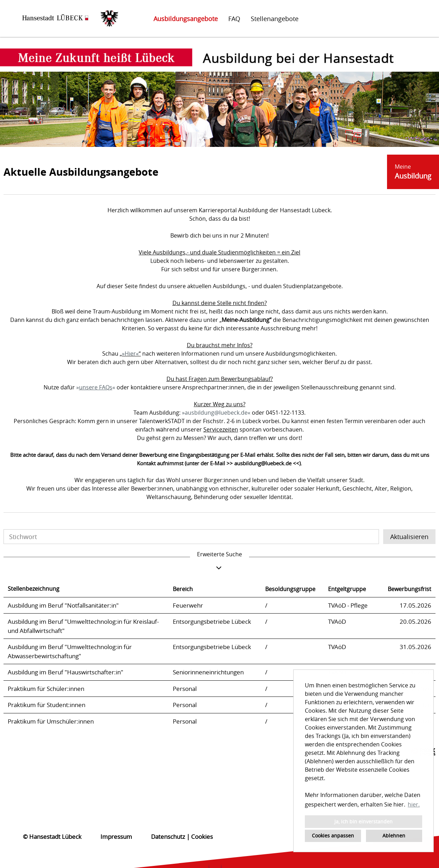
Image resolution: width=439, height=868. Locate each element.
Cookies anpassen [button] (333, 835)
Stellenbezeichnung (34, 589)
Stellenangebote (275, 19)
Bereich (183, 589)
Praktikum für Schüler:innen (46, 689)
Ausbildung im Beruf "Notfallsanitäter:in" (63, 605)
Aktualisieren (409, 537)
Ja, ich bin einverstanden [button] (363, 821)
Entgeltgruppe (347, 589)
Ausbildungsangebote (186, 19)
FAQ (234, 19)
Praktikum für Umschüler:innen (51, 721)
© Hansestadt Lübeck (52, 837)
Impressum (116, 837)
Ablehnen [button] (394, 835)
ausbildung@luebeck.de (216, 413)
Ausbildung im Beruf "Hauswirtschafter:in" (65, 672)
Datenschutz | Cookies (182, 837)
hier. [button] (414, 804)
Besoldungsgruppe (290, 589)
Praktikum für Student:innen (47, 705)
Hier (130, 354)
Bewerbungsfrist (409, 589)
